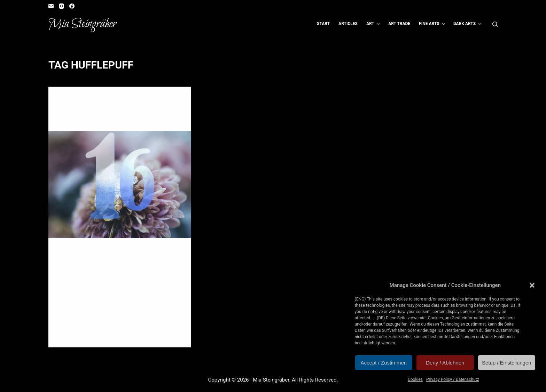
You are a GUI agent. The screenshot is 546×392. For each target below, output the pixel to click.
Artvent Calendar (79, 101)
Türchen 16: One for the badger (117, 120)
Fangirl (147, 101)
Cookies (415, 379)
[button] (532, 285)
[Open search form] (495, 24)
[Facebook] (72, 6)
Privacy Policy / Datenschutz (453, 379)
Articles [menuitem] (348, 24)
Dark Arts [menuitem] (468, 24)
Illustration (73, 107)
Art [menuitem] (374, 24)
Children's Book (119, 101)
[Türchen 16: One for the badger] (120, 185)
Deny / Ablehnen (445, 363)
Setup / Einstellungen (507, 363)
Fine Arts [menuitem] (433, 24)
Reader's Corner (107, 107)
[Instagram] (61, 6)
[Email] (51, 6)
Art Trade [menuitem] (399, 24)
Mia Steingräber (82, 24)
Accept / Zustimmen (384, 363)
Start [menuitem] (323, 24)
